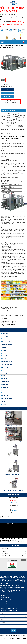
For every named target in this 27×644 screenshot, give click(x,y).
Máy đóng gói (5, 336)
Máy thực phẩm (5, 396)
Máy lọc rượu (5, 384)
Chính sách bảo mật (6, 600)
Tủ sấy (3, 401)
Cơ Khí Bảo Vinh (13, 636)
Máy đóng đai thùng (6, 373)
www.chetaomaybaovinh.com (10, 324)
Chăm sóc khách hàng (7, 606)
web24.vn (2, 637)
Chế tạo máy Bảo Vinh (6, 517)
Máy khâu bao (5, 382)
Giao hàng (7, 93)
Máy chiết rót (5, 333)
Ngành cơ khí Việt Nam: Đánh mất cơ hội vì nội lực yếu (12, 538)
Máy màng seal (5, 359)
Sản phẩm (18, 638)
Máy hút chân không (6, 362)
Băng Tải (4, 390)
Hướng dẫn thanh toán (7, 604)
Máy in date (4, 376)
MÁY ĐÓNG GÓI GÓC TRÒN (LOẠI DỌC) (13, 474)
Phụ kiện (4, 404)
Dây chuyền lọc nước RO (7, 356)
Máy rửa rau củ (5, 387)
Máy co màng (5, 370)
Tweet (8, 107)
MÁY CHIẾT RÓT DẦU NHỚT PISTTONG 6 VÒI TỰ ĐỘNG (14, 442)
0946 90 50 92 (14, 500)
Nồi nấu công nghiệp (6, 399)
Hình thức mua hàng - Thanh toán (9, 608)
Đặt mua (7, 90)
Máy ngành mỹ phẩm (6, 345)
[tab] (8, 111)
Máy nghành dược (6, 353)
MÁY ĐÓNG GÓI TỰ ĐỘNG (14, 458)
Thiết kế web (20, 636)
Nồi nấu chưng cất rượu (7, 365)
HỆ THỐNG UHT (5, 350)
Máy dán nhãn (5, 339)
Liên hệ (19, 640)
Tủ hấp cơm (4, 367)
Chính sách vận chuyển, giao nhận (9, 610)
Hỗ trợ (25, 640)
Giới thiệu (12, 638)
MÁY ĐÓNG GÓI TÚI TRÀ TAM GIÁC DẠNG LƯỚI (14, 490)
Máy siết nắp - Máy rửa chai (8, 342)
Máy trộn (4, 347)
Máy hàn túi (4, 379)
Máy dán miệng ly (6, 393)
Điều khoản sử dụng (6, 598)
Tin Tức (24, 638)
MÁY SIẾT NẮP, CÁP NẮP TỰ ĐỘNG (14, 426)
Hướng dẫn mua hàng (7, 602)
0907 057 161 (14, 508)
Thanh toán (7, 97)
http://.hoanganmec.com (7, 326)
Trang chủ (5, 638)
